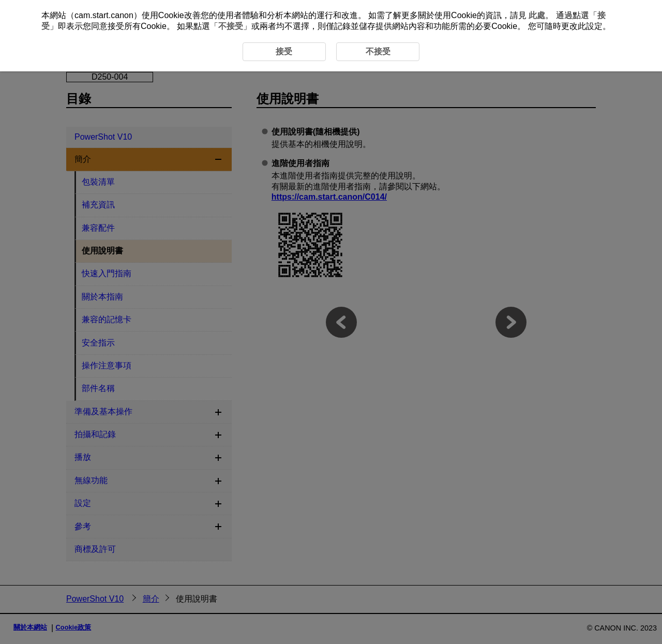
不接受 (231, 26)
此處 (537, 15)
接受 (284, 51)
